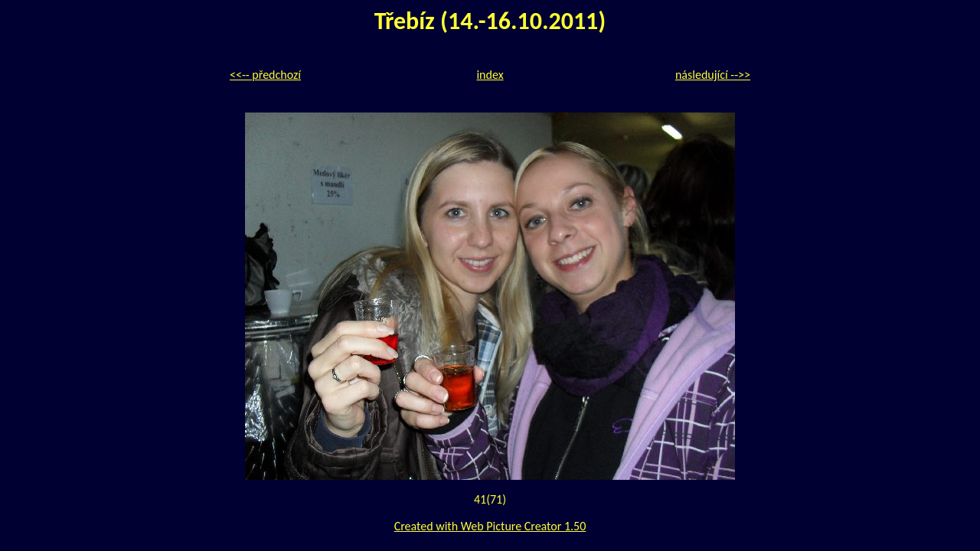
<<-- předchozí (265, 75)
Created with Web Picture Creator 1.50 (490, 526)
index (490, 75)
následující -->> (713, 75)
